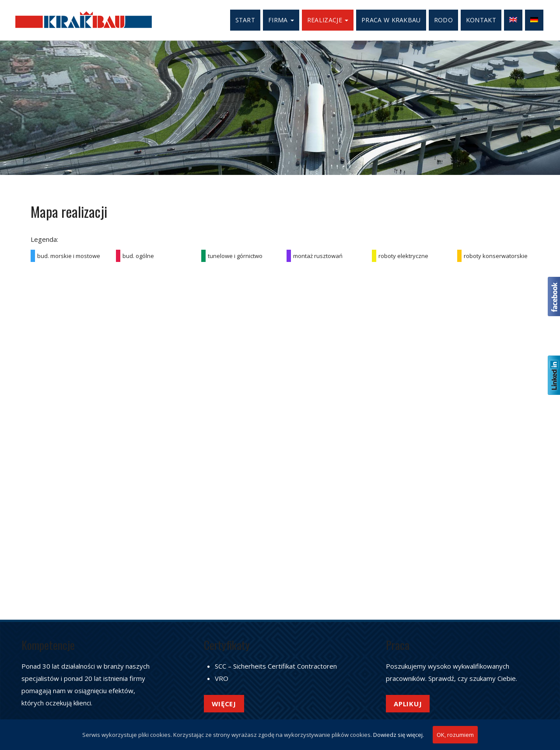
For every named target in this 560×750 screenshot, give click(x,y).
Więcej (224, 704)
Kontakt (481, 20)
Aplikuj (408, 704)
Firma (281, 20)
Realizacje (328, 20)
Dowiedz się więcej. (399, 735)
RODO (443, 20)
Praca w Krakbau (391, 20)
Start (245, 20)
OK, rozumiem (455, 735)
